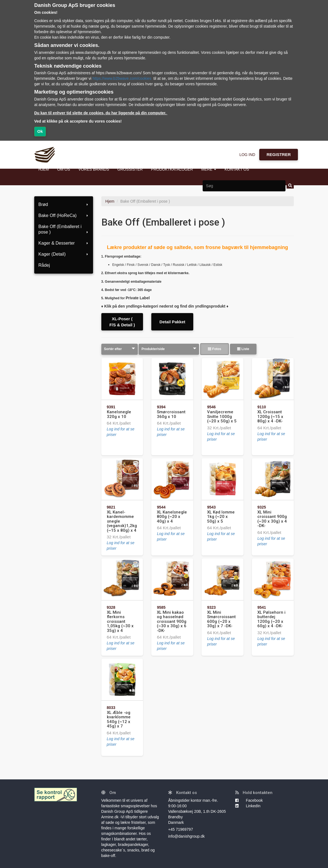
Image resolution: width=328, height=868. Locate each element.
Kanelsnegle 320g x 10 (119, 414)
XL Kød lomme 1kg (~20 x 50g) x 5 (221, 517)
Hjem (110, 201)
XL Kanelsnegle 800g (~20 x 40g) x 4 (172, 517)
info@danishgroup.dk (187, 836)
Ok (40, 131)
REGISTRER (279, 154)
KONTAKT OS (237, 169)
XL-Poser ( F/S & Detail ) (122, 322)
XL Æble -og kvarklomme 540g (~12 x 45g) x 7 (119, 719)
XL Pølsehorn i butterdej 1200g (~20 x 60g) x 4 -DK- (271, 619)
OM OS (64, 169)
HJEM (44, 169)
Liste (243, 349)
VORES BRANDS (94, 169)
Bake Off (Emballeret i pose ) (64, 229)
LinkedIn (248, 806)
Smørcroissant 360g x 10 (171, 414)
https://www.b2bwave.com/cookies (122, 78)
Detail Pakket (172, 322)
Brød (64, 204)
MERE (209, 169)
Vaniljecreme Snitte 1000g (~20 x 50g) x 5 (222, 416)
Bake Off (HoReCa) (64, 215)
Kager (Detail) (64, 254)
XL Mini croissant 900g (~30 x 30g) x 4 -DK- (272, 519)
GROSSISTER (130, 169)
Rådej (44, 265)
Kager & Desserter (64, 243)
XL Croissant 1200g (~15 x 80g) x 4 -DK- (270, 416)
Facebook (249, 800)
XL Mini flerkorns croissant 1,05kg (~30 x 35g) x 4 (120, 621)
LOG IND (247, 155)
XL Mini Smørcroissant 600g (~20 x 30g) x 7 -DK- (221, 619)
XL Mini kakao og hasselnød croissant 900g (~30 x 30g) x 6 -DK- (172, 621)
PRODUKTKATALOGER (172, 169)
